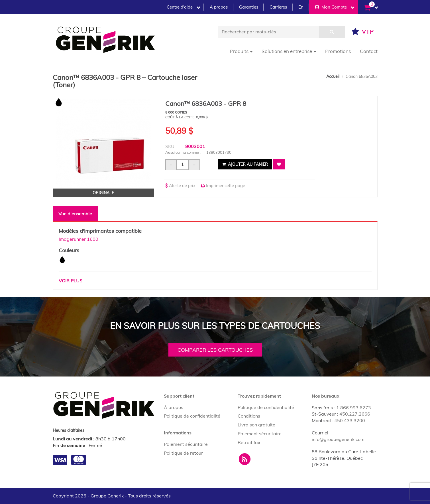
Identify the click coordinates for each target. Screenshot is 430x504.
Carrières (278, 7)
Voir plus (71, 281)
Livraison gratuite (256, 425)
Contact (369, 51)
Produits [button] (241, 51)
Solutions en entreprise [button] (289, 51)
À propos (174, 407)
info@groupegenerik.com (338, 439)
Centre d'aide (184, 7)
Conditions (249, 416)
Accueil (333, 76)
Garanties (249, 7)
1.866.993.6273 (354, 408)
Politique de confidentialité (192, 416)
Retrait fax (249, 442)
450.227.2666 (355, 414)
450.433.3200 (350, 420)
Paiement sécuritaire (186, 444)
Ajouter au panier (245, 164)
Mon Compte (335, 7)
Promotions (338, 51)
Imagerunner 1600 (79, 239)
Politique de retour (183, 453)
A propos (219, 7)
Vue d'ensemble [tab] (75, 214)
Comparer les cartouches (215, 350)
